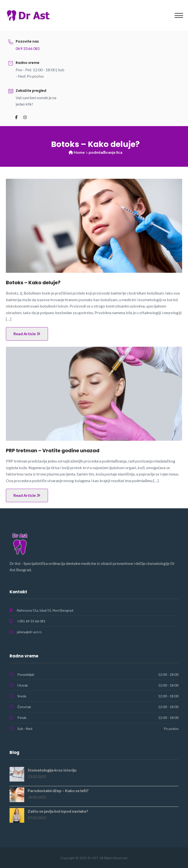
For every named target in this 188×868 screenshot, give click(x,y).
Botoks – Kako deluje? (33, 283)
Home (79, 152)
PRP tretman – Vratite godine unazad (53, 451)
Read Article (27, 334)
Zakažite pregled (31, 91)
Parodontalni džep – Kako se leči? (58, 791)
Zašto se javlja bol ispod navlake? (58, 811)
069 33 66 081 (28, 48)
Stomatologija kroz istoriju (52, 770)
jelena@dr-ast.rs (29, 632)
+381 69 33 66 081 (31, 621)
